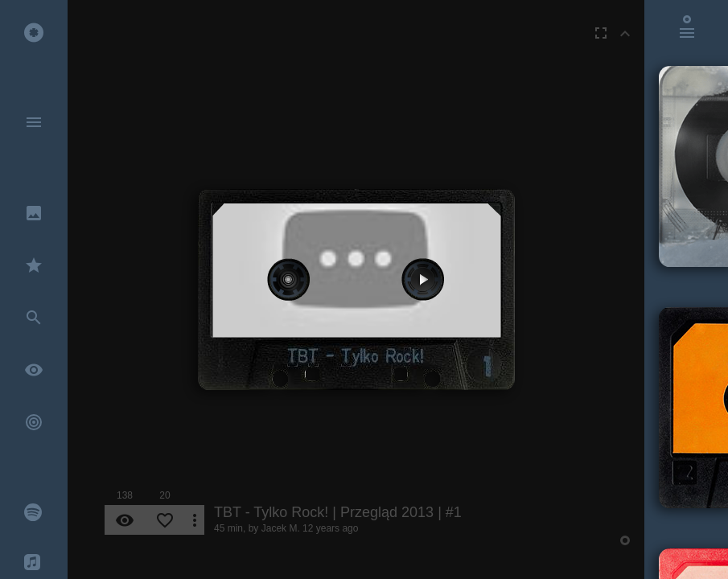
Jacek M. (281, 528)
